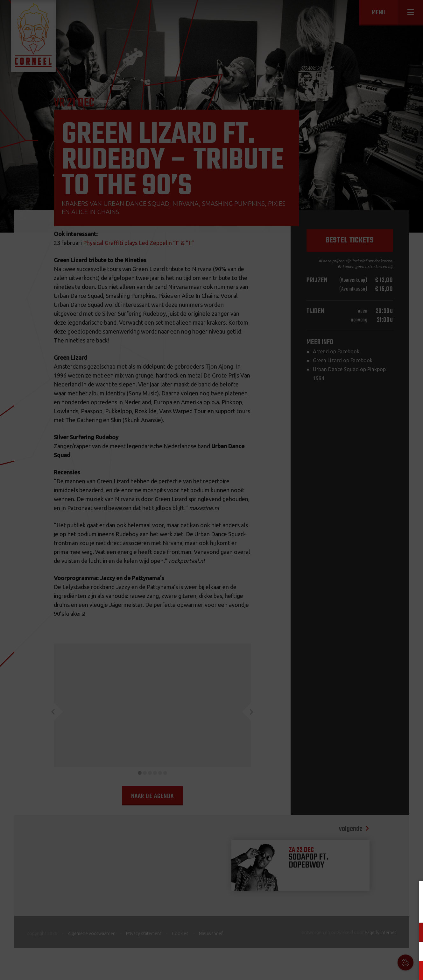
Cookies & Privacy (346, 894)
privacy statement (391, 911)
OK (413, 970)
